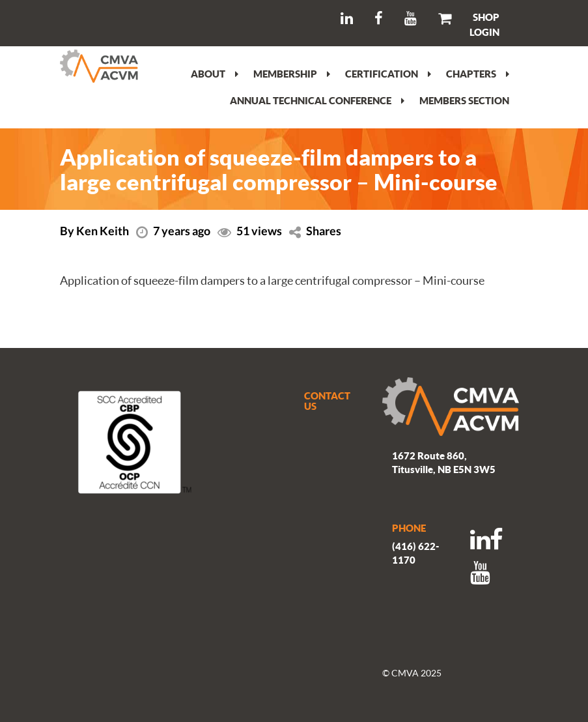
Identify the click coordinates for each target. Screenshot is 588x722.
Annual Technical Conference (317, 100)
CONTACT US (327, 401)
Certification (388, 74)
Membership (292, 74)
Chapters (478, 74)
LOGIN (484, 32)
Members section (464, 100)
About (215, 74)
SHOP (486, 17)
